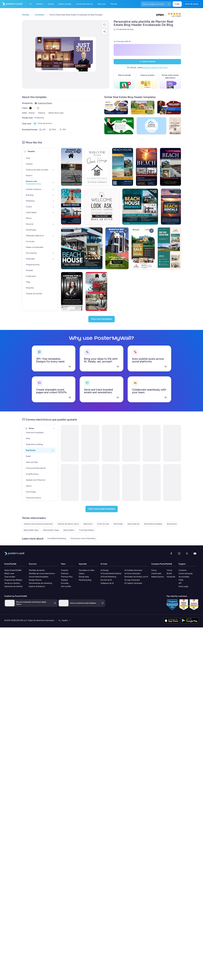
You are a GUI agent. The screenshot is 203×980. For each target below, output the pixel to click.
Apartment (26, 538)
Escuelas (65, 635)
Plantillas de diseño (37, 622)
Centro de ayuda (186, 625)
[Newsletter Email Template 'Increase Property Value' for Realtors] (94, 478)
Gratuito (65, 622)
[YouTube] (195, 605)
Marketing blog (85, 632)
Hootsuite (171, 628)
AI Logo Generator (132, 632)
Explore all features (37, 638)
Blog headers (27, 571)
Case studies (10, 628)
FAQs (181, 632)
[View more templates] (101, 329)
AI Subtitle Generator (133, 622)
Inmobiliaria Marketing (31, 586)
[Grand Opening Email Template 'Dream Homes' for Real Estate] (94, 434)
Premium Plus (67, 628)
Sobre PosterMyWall (13, 622)
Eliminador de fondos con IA (136, 628)
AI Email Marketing (108, 628)
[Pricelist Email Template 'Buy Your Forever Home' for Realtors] (177, 434)
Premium (65, 625)
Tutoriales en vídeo (87, 622)
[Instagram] (179, 605)
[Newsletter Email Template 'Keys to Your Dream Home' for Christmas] (39, 478)
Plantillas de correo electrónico (42, 625)
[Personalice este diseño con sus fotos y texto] (66, 54)
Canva (154, 622)
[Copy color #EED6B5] (38, 108)
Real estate (27, 547)
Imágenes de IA (107, 635)
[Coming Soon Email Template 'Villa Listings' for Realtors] (149, 434)
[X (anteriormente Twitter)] (187, 605)
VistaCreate (156, 625)
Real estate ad (28, 551)
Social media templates (39, 628)
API (180, 635)
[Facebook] (171, 605)
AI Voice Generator (133, 625)
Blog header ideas (29, 563)
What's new (9, 625)
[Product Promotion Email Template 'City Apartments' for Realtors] (67, 478)
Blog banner (27, 559)
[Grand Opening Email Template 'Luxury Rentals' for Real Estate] (39, 434)
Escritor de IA (106, 632)
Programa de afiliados (13, 632)
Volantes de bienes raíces (33, 534)
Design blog (84, 628)
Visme (169, 622)
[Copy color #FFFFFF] (34, 108)
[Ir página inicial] (11, 4)
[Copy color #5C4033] (30, 108)
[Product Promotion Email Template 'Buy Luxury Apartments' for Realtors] (122, 478)
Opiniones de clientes (13, 638)
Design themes (35, 632)
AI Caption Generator (133, 635)
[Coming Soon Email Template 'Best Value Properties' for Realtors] (177, 478)
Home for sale (28, 543)
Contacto (183, 622)
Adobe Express (158, 628)
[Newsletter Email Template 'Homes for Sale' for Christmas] (149, 478)
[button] (104, 25)
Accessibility (184, 628)
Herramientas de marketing (40, 635)
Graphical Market (45, 103)
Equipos (64, 632)
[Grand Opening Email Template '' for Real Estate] (67, 434)
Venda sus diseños (12, 635)
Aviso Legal (183, 638)
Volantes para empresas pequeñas (36, 530)
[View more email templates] (102, 516)
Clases (82, 625)
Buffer (169, 625)
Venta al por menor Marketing (34, 590)
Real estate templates (31, 555)
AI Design (105, 622)
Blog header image (30, 567)
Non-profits (66, 638)
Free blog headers (30, 575)
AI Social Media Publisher (111, 625)
